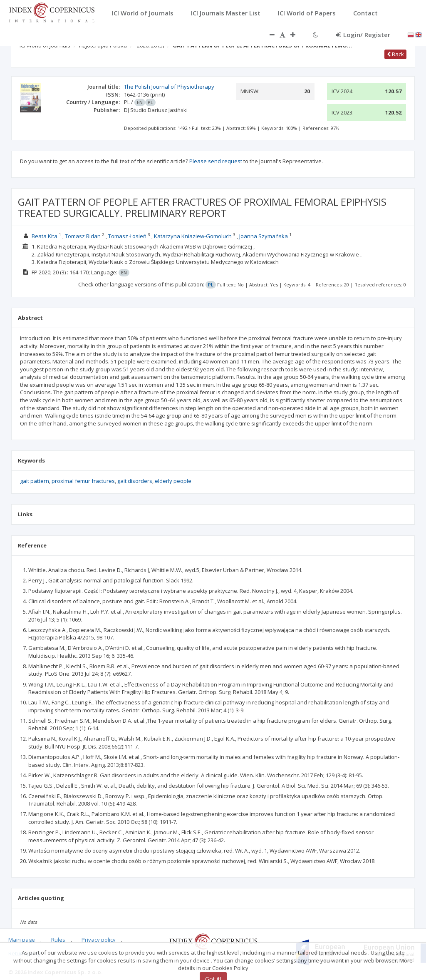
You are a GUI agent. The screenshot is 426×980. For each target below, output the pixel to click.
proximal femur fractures (83, 481)
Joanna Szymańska (264, 236)
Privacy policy (99, 940)
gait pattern (35, 481)
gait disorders (135, 481)
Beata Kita (45, 236)
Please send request (216, 161)
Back (395, 54)
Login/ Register (363, 35)
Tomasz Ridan (83, 236)
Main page (22, 940)
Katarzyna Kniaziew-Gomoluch (193, 236)
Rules (58, 940)
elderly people (173, 481)
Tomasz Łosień (127, 236)
